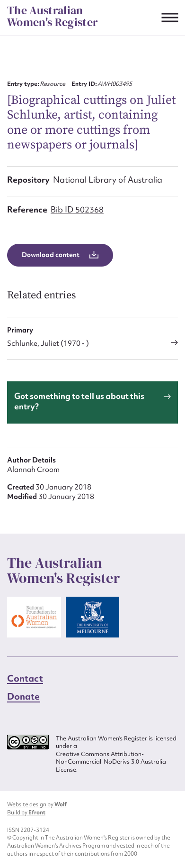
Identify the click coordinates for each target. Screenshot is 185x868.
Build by (26, 813)
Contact (25, 678)
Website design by (37, 804)
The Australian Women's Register (53, 16)
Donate (24, 696)
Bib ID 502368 (77, 209)
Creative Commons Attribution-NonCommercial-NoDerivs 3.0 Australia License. (111, 762)
